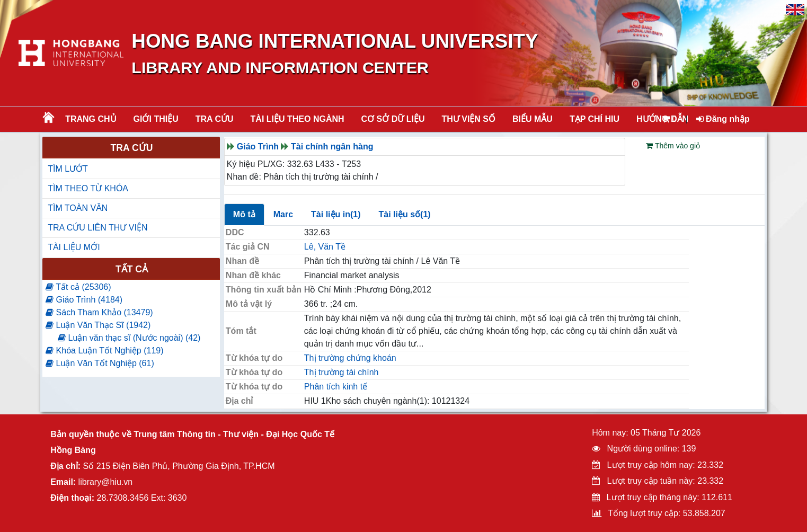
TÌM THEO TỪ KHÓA (88, 188)
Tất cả (132, 269)
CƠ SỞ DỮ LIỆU (393, 119)
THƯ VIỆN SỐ (468, 119)
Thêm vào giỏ (673, 146)
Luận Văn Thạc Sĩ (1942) (98, 325)
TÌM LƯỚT (68, 169)
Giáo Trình (258, 147)
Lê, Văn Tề (325, 247)
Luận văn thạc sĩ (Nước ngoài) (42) (129, 338)
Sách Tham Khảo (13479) (99, 312)
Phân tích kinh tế (336, 387)
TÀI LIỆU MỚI (74, 247)
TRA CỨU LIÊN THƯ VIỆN (97, 228)
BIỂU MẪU (533, 119)
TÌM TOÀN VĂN (78, 208)
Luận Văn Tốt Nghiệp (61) (100, 363)
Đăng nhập (723, 119)
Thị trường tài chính (342, 372)
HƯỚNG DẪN (662, 119)
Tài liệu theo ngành (298, 119)
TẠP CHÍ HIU (595, 119)
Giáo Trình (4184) (84, 300)
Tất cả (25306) (78, 287)
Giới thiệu (156, 119)
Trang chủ (91, 119)
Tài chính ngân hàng (332, 147)
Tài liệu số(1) (405, 214)
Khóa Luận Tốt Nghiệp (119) (104, 351)
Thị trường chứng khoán (350, 358)
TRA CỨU (215, 119)
